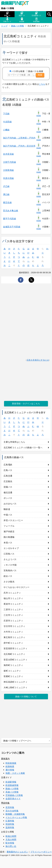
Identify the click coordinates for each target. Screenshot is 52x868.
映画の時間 (11, 836)
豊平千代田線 (9, 219)
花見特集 (10, 807)
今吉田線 (7, 122)
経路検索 (10, 766)
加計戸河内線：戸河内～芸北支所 (19, 146)
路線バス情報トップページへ (17, 741)
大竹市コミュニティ (13, 632)
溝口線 (6, 194)
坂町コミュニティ (12, 671)
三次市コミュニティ (13, 615)
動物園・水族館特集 (15, 814)
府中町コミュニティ (13, 643)
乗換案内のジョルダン (17, 852)
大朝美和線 (8, 170)
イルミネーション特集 (16, 817)
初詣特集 (10, 824)
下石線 (6, 114)
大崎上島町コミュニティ (15, 687)
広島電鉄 (8, 465)
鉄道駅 (22, 20)
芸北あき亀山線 (11, 210)
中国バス (8, 515)
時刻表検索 (11, 763)
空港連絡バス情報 (14, 795)
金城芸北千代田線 (12, 227)
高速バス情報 (12, 792)
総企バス (8, 576)
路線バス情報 (8, 8)
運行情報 (10, 770)
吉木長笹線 (8, 154)
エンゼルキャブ (11, 548)
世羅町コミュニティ (13, 676)
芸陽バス (8, 487)
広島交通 (8, 476)
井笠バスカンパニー (13, 520)
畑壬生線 (7, 202)
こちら (42, 84)
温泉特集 (10, 827)
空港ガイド (7, 20)
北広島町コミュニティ (14, 654)
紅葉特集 (10, 821)
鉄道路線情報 (12, 785)
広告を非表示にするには (38, 360)
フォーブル (9, 526)
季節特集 (5, 803)
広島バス (8, 470)
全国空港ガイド (13, 799)
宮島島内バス (10, 570)
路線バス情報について (26, 697)
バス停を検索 (18, 71)
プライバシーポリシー (41, 852)
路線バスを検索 (36, 71)
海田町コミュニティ (13, 665)
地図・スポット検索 (15, 773)
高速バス (22, 14)
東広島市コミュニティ (14, 637)
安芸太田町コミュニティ (15, 660)
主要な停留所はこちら (14, 442)
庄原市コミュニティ (13, 621)
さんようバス (10, 559)
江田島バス (9, 554)
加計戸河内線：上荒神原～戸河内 (19, 138)
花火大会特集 (12, 811)
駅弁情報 (10, 843)
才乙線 (6, 186)
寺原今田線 (8, 178)
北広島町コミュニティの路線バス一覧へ (23, 448)
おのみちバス (10, 504)
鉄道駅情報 (11, 782)
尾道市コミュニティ (13, 604)
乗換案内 (5, 759)
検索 (40, 75)
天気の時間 (11, 840)
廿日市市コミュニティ (14, 626)
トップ (4, 26)
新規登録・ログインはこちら (26, 404)
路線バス (7, 14)
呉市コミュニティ (12, 593)
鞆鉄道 (7, 509)
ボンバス (8, 498)
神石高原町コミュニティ (15, 682)
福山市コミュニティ (13, 598)
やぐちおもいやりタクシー (17, 587)
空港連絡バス (36, 14)
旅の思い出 (11, 846)
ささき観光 (9, 582)
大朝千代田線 (9, 162)
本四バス (8, 543)
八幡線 (6, 130)
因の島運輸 (9, 537)
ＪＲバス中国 (10, 565)
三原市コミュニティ (13, 609)
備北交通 (8, 492)
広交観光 (8, 481)
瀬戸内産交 (9, 531)
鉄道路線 (36, 20)
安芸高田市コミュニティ (15, 648)
